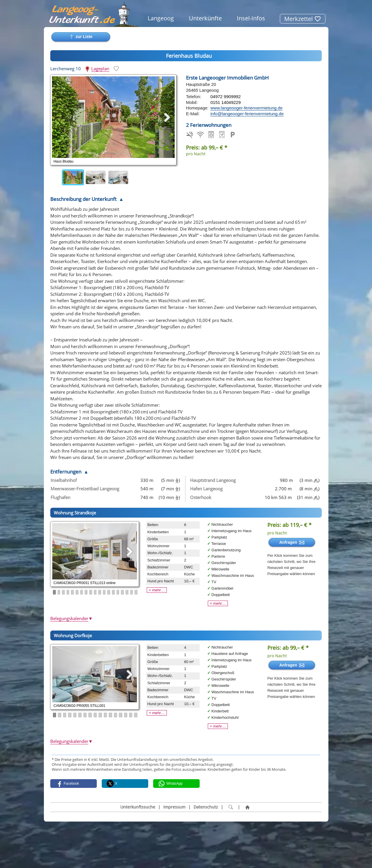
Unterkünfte (205, 18)
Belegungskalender (71, 618)
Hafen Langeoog (206, 489)
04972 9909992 (226, 97)
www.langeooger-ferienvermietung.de (246, 108)
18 (132, 592)
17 (127, 592)
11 (100, 592)
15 (118, 592)
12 (104, 592)
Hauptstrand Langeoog (213, 480)
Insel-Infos (251, 18)
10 (95, 592)
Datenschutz (206, 807)
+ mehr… (157, 590)
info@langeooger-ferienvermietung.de (247, 114)
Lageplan (100, 69)
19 (136, 592)
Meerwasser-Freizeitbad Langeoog (85, 489)
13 (109, 592)
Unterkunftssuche (138, 807)
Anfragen (292, 542)
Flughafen (60, 497)
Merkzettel (303, 19)
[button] (74, 784)
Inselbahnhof (64, 480)
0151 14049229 (226, 102)
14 (113, 592)
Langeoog (161, 18)
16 (122, 592)
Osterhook (201, 497)
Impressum (174, 807)
